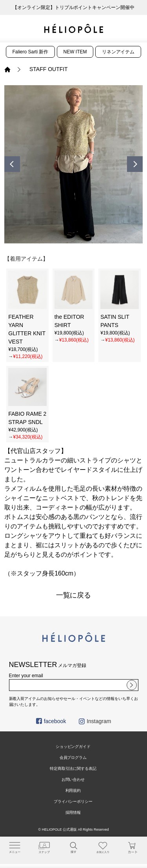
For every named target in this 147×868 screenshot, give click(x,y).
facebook (51, 721)
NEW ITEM (75, 52)
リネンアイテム (118, 52)
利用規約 (73, 790)
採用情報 (73, 812)
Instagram (95, 721)
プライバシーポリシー (73, 801)
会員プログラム (73, 757)
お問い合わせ (73, 779)
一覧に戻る (74, 595)
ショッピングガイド (73, 746)
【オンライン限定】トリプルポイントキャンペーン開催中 (74, 7)
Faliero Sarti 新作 (31, 52)
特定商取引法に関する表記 (73, 768)
